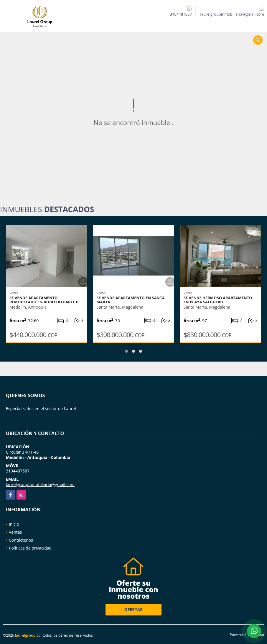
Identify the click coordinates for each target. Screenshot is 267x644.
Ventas (15, 532)
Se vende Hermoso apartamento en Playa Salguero (218, 300)
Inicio (14, 524)
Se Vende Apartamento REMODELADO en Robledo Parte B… (46, 300)
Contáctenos (21, 540)
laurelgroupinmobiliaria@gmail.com (40, 484)
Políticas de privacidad (30, 548)
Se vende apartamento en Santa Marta (130, 300)
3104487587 (181, 14)
